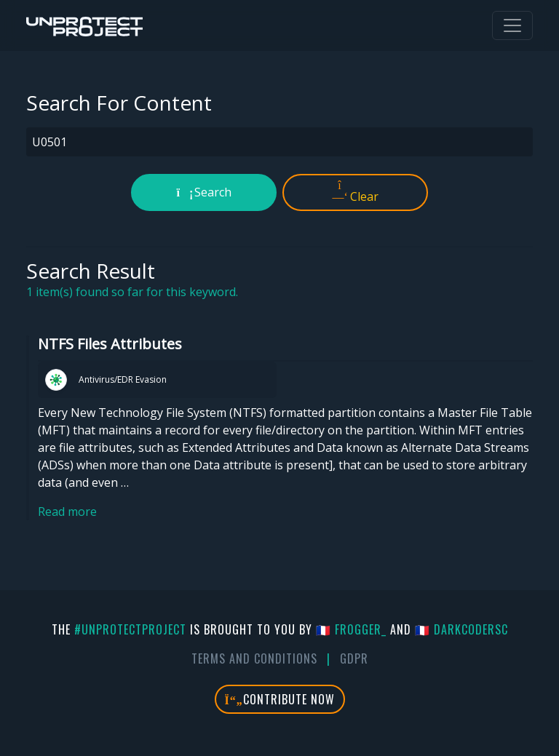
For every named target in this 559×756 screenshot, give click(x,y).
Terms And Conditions (254, 658)
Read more (67, 512)
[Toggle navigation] (512, 25)
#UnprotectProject (130, 629)
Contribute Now (280, 699)
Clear (356, 192)
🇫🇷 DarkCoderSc (461, 629)
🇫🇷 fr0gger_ (351, 629)
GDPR (354, 658)
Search (204, 192)
